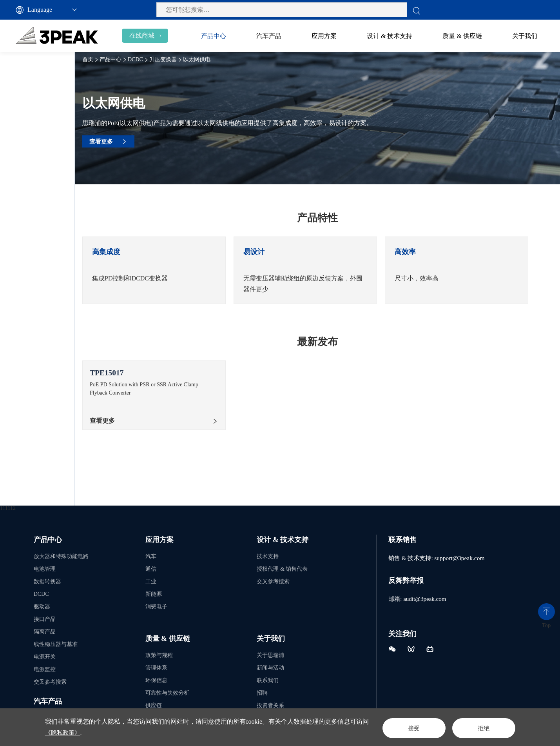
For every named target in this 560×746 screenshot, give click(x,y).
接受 (404, 727)
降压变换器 (37, 92)
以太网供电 (45, 146)
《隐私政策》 (76, 732)
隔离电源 (33, 164)
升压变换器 (37, 110)
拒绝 (481, 727)
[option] (186, 270)
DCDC (18, 72)
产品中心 (143, 59)
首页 (120, 59)
